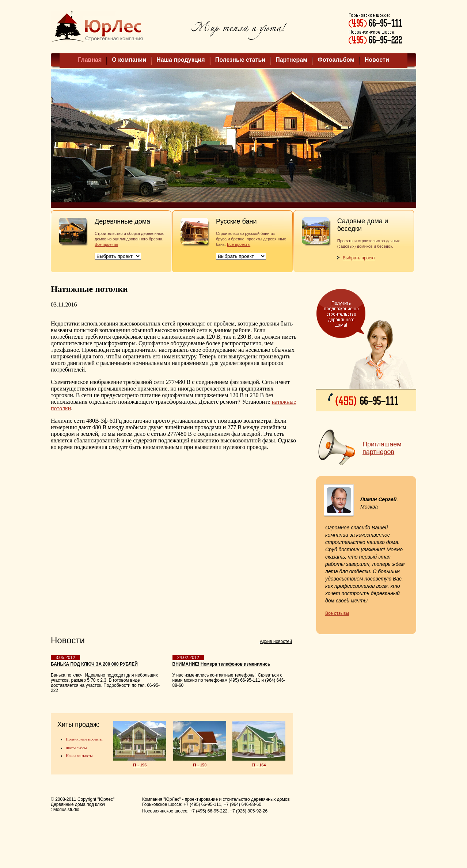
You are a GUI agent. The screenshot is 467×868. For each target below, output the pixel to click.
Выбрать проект (359, 258)
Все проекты (106, 244)
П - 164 (259, 765)
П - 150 (200, 765)
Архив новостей (276, 642)
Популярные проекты (84, 739)
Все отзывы (337, 613)
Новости (377, 60)
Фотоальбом (336, 60)
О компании (129, 60)
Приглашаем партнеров (382, 448)
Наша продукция (181, 60)
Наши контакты (79, 755)
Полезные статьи (240, 60)
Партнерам (291, 60)
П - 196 (140, 765)
